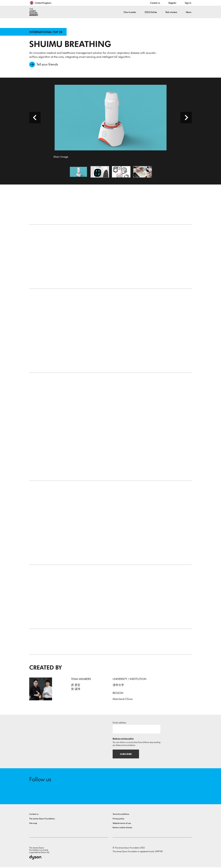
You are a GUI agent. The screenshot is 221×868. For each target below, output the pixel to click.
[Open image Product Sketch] (121, 172)
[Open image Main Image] (78, 172)
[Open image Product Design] (143, 172)
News (189, 12)
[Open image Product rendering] (100, 172)
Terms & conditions (121, 815)
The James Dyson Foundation (42, 819)
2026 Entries (151, 12)
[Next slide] (186, 118)
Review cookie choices (122, 828)
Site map (33, 824)
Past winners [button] (171, 12)
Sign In (188, 3)
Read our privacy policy (123, 739)
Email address (119, 723)
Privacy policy (118, 819)
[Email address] (137, 729)
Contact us (155, 3)
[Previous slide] (35, 118)
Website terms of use (122, 824)
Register (172, 3)
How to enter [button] (130, 12)
